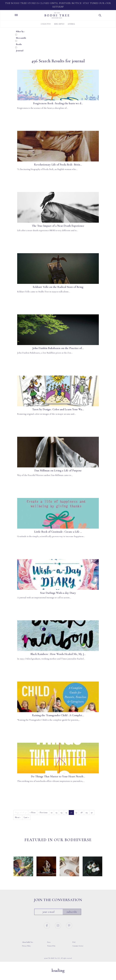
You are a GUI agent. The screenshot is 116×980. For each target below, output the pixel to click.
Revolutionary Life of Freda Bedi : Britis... (58, 165)
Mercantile (59, 24)
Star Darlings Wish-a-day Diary (58, 593)
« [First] (33, 812)
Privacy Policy (26, 953)
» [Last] (26, 817)
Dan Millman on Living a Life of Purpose (58, 471)
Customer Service (78, 953)
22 (52, 812)
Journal (71, 24)
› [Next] (18, 817)
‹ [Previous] (43, 812)
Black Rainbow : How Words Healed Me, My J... (58, 654)
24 (61, 812)
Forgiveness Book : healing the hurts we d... (58, 103)
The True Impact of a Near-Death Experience (58, 226)
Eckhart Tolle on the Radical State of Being (58, 287)
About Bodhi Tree (28, 949)
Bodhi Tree (57, 15)
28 (82, 812)
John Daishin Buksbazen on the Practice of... (58, 348)
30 (92, 812)
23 (56, 812)
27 (76, 812)
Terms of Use (51, 953)
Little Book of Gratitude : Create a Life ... (58, 532)
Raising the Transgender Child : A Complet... (58, 715)
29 (87, 812)
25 (66, 812)
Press (49, 949)
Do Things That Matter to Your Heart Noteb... (58, 776)
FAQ (74, 949)
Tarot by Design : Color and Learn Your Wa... (58, 409)
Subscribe (72, 919)
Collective (46, 24)
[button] (100, 15)
